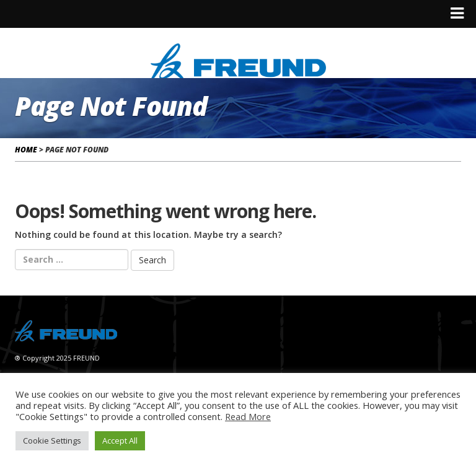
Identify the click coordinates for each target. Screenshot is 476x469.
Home (26, 150)
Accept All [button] (120, 441)
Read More (248, 416)
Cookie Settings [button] (52, 441)
